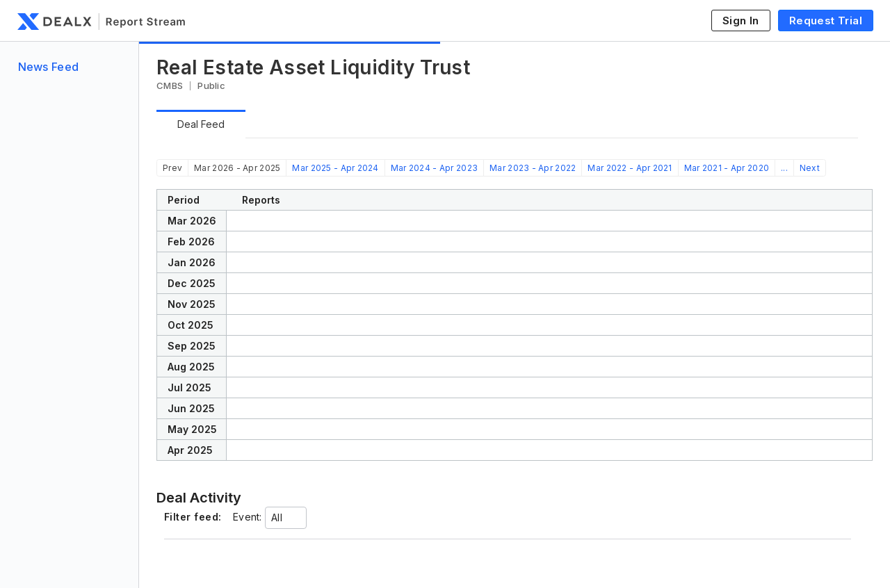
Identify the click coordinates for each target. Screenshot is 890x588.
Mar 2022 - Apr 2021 (630, 168)
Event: (248, 517)
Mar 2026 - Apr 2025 (237, 168)
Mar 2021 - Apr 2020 (727, 168)
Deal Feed (201, 124)
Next (810, 168)
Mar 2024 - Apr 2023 (434, 168)
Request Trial (826, 21)
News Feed (49, 67)
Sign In (741, 21)
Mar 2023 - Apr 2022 (533, 168)
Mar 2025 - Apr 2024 (335, 168)
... (784, 168)
